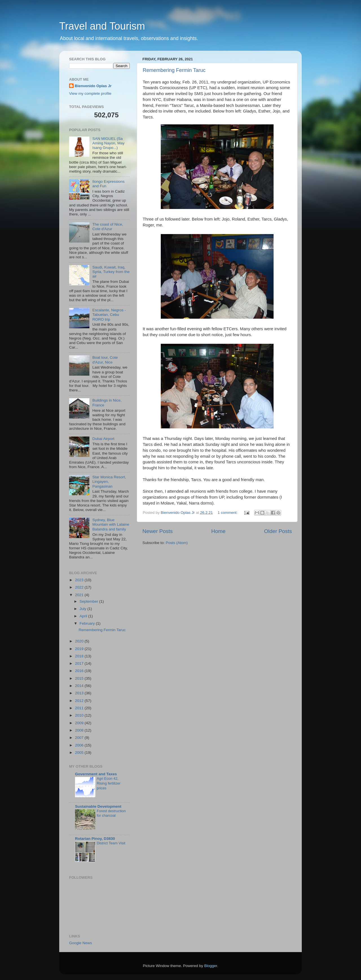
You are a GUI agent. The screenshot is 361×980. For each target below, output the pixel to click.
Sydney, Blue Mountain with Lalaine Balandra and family (111, 524)
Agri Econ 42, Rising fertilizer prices (109, 783)
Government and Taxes (96, 774)
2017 (80, 663)
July (83, 609)
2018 (80, 656)
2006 (80, 745)
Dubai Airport (103, 439)
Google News (81, 943)
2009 (80, 723)
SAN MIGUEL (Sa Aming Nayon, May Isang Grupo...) (108, 143)
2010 (80, 715)
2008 (80, 730)
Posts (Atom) (177, 543)
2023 (80, 580)
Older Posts (278, 531)
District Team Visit (111, 843)
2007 (80, 738)
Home (218, 531)
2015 (80, 678)
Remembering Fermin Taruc (174, 70)
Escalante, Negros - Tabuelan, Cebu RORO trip (109, 315)
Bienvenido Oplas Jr (93, 86)
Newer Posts (158, 531)
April (84, 616)
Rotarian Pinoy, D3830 (95, 839)
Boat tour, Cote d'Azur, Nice (105, 360)
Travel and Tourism (102, 26)
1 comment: (228, 513)
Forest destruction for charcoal (111, 813)
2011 (80, 708)
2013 (80, 693)
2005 (80, 753)
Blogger (211, 966)
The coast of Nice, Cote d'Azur (108, 227)
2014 (80, 686)
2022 (80, 587)
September (89, 601)
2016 (80, 671)
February (88, 623)
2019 (80, 649)
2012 (80, 701)
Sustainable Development (98, 806)
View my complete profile (90, 93)
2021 (80, 595)
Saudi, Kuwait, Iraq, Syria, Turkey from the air (111, 272)
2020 (80, 641)
